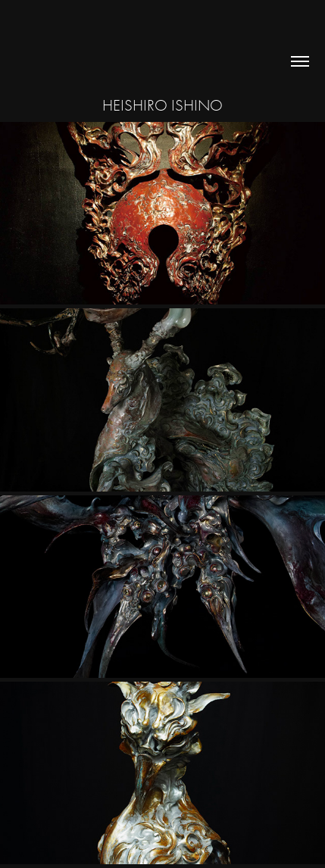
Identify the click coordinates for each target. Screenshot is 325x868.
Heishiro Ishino (162, 105)
